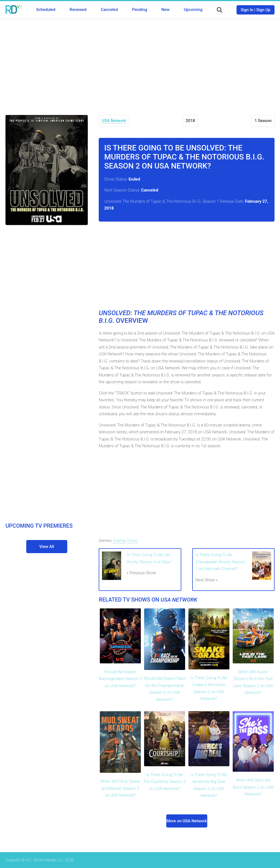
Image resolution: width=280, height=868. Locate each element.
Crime (132, 541)
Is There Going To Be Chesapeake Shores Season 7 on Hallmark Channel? (220, 562)
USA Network (114, 121)
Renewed (78, 10)
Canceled (109, 10)
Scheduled (46, 10)
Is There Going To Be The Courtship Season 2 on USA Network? (165, 782)
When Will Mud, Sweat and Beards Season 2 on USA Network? (120, 788)
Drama (119, 541)
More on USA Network (187, 821)
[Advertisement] (140, 63)
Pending (140, 10)
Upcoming (193, 10)
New (165, 10)
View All (47, 547)
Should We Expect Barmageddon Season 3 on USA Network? (120, 679)
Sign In (247, 10)
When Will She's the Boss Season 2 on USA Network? (253, 787)
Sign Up (263, 10)
